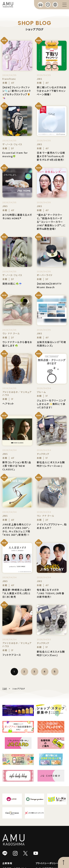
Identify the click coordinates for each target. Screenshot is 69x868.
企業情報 (7, 863)
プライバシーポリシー (47, 863)
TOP (5, 689)
